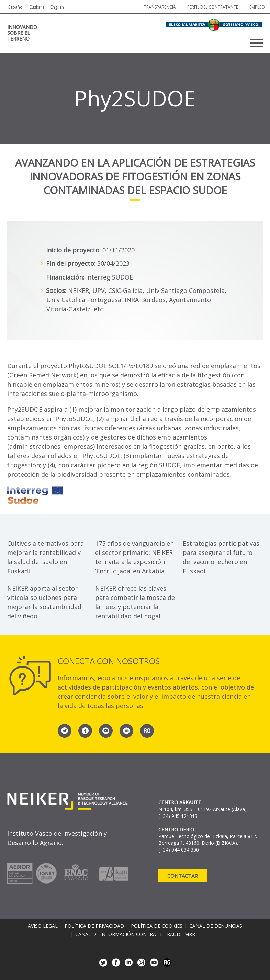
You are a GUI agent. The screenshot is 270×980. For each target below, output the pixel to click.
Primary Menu (257, 43)
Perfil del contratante (213, 7)
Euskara (37, 7)
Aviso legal (43, 926)
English (57, 7)
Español (16, 7)
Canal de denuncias (216, 926)
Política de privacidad (94, 926)
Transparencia (160, 7)
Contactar (183, 876)
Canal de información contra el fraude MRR (135, 934)
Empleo (257, 7)
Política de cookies (157, 926)
